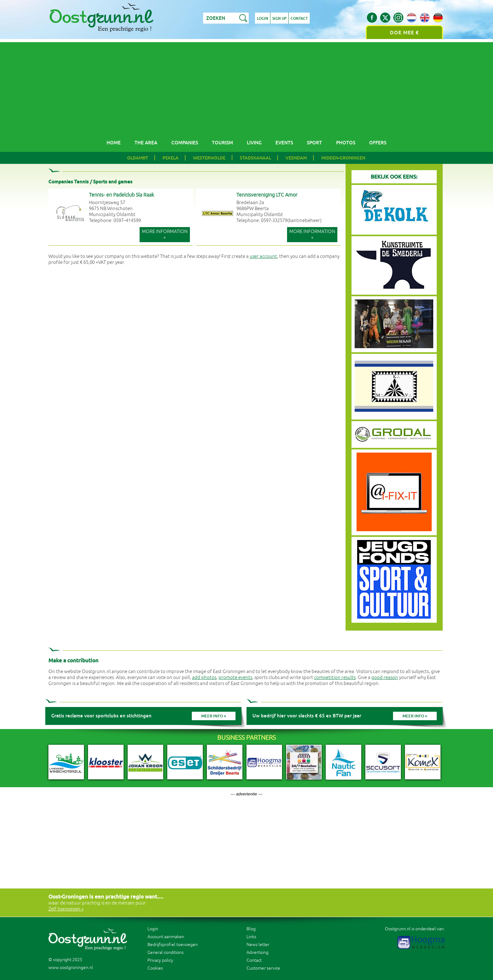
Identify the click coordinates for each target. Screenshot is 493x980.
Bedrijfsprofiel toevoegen (173, 945)
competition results (335, 678)
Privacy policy (160, 960)
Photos (346, 143)
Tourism (222, 143)
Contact (299, 19)
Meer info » (214, 716)
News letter (258, 945)
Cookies (155, 968)
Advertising (258, 952)
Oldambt (138, 158)
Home (114, 143)
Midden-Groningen (343, 158)
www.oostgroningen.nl (71, 968)
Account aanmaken (166, 937)
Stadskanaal (255, 158)
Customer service (263, 968)
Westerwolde (209, 158)
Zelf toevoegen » (66, 909)
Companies (185, 143)
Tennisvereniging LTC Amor (267, 195)
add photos (204, 678)
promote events (235, 678)
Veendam (296, 158)
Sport (314, 143)
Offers (378, 143)
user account (263, 256)
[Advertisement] (246, 86)
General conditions (166, 952)
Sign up (279, 19)
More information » (165, 235)
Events (284, 143)
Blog (251, 929)
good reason (385, 678)
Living (254, 143)
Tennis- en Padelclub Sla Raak (122, 195)
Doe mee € (404, 33)
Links (251, 937)
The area (146, 143)
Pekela (171, 158)
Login (263, 19)
